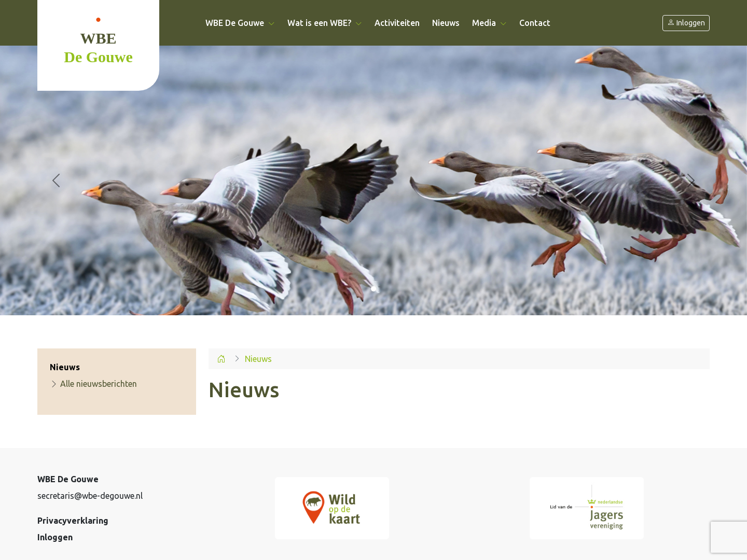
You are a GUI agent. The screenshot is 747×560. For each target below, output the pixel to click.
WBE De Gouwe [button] (240, 23)
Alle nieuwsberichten (93, 384)
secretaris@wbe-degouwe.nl (90, 496)
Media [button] (489, 23)
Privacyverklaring (73, 521)
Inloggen (686, 23)
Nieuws (446, 23)
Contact (535, 23)
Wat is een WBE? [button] (325, 23)
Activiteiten (397, 23)
